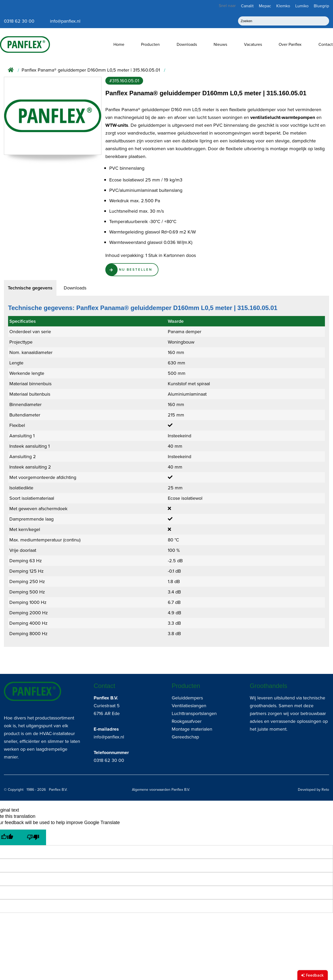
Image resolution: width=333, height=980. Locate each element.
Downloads (187, 44)
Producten (150, 44)
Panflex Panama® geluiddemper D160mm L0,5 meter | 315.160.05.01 (91, 70)
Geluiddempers (187, 698)
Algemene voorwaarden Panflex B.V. (161, 790)
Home (119, 44)
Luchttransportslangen (194, 713)
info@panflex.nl (109, 737)
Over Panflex (290, 44)
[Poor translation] (33, 837)
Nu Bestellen (137, 270)
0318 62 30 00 (109, 760)
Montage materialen (192, 729)
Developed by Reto (313, 790)
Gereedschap (185, 737)
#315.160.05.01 (124, 81)
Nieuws (220, 44)
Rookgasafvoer (187, 721)
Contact (326, 44)
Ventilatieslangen (189, 706)
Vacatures (253, 44)
